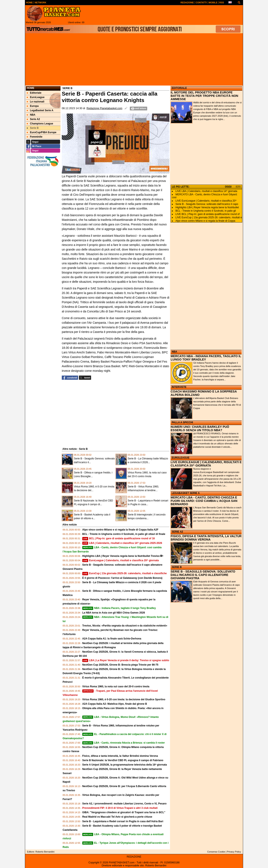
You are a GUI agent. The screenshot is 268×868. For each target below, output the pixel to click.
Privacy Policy (234, 852)
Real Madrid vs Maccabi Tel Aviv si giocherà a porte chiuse (117, 817)
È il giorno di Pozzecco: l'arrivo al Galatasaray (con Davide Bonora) (122, 578)
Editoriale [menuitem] (34, 93)
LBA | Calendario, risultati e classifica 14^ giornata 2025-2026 (122, 543)
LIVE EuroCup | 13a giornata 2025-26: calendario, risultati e (209, 217)
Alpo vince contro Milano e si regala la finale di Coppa (205, 221)
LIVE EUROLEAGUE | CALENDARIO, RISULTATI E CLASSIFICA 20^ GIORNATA (206, 464)
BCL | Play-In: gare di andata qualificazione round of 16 (119, 538)
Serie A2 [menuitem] (33, 119)
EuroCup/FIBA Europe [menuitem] (42, 132)
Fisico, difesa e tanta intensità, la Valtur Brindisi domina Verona (120, 756)
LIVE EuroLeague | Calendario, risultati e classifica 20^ (206, 201)
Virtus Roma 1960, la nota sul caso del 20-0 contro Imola (116, 686)
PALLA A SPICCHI (182, 422)
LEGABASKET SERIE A (186, 493)
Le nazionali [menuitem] (36, 102)
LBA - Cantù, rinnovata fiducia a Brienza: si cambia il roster (124, 743)
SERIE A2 (177, 532)
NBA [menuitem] (31, 115)
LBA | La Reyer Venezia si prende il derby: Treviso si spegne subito (126, 660)
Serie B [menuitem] (33, 128)
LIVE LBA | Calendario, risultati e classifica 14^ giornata (206, 191)
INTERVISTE (179, 387)
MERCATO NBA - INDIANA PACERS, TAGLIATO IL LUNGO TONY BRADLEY (206, 358)
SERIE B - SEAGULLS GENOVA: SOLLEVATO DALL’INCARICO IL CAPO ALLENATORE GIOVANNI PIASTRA (203, 575)
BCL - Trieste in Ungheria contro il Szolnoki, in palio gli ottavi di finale (124, 534)
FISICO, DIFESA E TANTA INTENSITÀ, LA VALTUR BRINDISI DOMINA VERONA (206, 538)
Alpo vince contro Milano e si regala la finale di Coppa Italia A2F (120, 530)
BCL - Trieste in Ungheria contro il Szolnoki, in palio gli (206, 211)
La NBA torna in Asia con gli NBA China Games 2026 (114, 613)
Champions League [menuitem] (40, 124)
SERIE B (177, 567)
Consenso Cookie (216, 852)
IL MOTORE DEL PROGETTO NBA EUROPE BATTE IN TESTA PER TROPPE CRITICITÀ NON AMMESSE (204, 96)
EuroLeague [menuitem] (36, 97)
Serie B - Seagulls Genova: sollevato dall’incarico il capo (207, 204)
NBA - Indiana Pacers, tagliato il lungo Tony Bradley (119, 608)
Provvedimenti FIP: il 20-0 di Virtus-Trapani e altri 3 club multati (120, 808)
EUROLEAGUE (181, 458)
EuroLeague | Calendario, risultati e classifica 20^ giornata (121, 560)
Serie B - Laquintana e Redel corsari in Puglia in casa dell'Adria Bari (123, 821)
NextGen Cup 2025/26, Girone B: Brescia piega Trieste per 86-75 (120, 665)
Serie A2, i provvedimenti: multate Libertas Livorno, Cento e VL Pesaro (124, 804)
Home (31, 88)
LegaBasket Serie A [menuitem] (40, 110)
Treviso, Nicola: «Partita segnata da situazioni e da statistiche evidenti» (125, 626)
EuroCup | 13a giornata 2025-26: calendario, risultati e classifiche (125, 573)
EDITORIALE (179, 88)
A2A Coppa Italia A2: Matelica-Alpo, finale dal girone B (115, 704)
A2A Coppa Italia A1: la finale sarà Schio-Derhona (112, 639)
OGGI (228, 187)
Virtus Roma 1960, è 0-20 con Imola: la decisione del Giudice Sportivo (124, 699)
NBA (174, 352)
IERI (238, 187)
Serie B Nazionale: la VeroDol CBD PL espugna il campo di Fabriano (123, 760)
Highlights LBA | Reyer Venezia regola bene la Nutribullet (207, 207)
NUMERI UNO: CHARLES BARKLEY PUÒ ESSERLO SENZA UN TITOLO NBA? (200, 428)
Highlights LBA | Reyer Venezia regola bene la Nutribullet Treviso (121, 556)
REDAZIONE (134, 857)
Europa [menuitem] (33, 106)
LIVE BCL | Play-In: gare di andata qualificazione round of (207, 214)
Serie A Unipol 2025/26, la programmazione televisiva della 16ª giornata (125, 765)
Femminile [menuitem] (35, 137)
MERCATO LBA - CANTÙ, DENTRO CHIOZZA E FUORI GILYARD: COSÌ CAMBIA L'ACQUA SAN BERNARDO (204, 501)
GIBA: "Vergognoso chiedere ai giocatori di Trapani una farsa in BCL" (124, 812)
